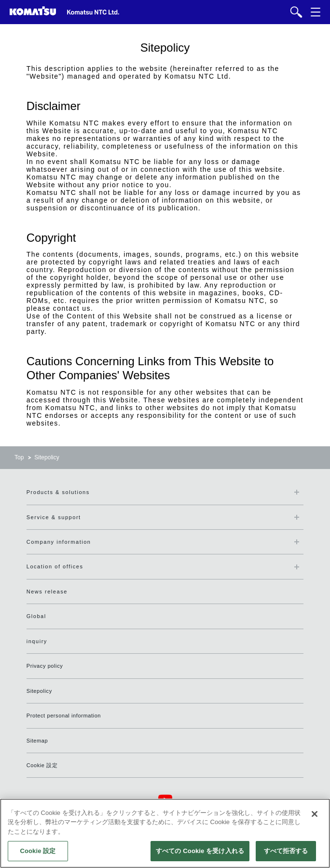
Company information (59, 542)
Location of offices (55, 566)
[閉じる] (315, 814)
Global (36, 616)
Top (19, 457)
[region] (165, 833)
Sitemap (37, 741)
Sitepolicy (39, 691)
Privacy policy (45, 666)
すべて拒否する (286, 851)
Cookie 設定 (42, 765)
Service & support (54, 517)
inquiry (37, 641)
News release (47, 592)
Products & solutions (58, 492)
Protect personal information (64, 716)
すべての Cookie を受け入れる (200, 851)
